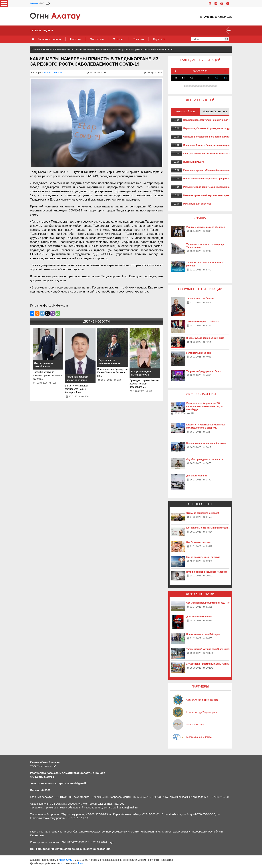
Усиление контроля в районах (203, 322)
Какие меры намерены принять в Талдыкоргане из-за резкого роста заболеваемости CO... (125, 49)
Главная (36, 49)
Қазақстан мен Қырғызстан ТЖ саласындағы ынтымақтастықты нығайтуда (204, 406)
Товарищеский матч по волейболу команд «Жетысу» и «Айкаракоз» (223, 649)
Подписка (159, 39)
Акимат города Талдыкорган (201, 712)
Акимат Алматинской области (202, 700)
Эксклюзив (97, 39)
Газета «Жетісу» (195, 725)
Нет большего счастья (198, 542)
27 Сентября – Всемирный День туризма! (209, 664)
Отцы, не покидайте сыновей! (203, 513)
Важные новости (64, 49)
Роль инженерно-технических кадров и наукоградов (212, 187)
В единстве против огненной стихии (206, 443)
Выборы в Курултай (194, 162)
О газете (118, 39)
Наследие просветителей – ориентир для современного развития (219, 120)
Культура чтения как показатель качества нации (209, 154)
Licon (81, 863)
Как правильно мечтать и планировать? (208, 528)
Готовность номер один (199, 353)
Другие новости (96, 322)
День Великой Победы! (199, 617)
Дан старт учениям (196, 476)
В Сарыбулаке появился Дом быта (205, 338)
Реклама (138, 39)
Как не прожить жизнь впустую (203, 557)
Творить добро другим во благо (204, 371)
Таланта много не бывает (200, 299)
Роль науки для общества (197, 204)
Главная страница (49, 39)
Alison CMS (65, 860)
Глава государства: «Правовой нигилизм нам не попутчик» (215, 170)
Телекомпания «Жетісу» (199, 737)
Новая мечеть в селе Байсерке (203, 634)
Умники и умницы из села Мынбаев (206, 227)
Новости (75, 39)
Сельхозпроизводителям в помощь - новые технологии (217, 603)
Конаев (34, 3)
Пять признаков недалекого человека (207, 572)
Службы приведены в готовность (205, 459)
